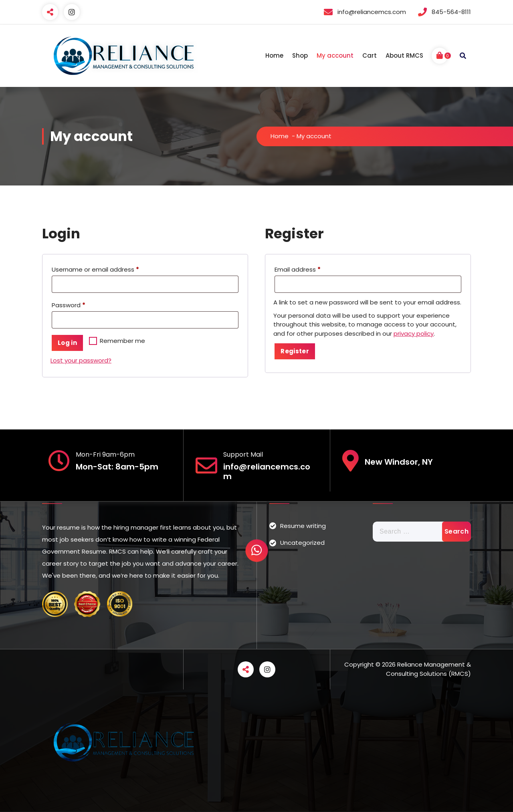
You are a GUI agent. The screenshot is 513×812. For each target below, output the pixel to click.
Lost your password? (81, 360)
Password (70, 305)
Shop (300, 55)
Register (295, 351)
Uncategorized (302, 543)
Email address (299, 270)
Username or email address (97, 270)
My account (335, 55)
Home (274, 55)
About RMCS (404, 55)
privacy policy (414, 333)
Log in (67, 343)
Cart (370, 55)
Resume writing (303, 526)
